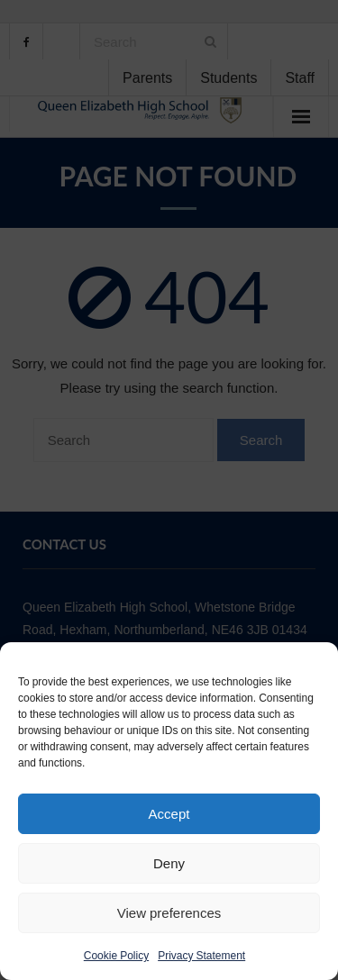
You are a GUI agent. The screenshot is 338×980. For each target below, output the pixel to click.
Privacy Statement (201, 956)
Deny (169, 863)
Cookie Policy (116, 956)
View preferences (169, 913)
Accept (169, 814)
